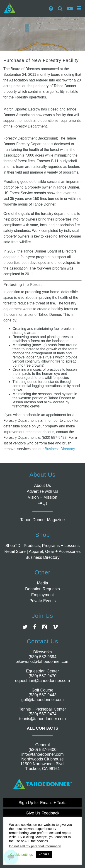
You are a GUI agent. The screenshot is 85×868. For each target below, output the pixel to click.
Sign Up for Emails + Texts (42, 803)
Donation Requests (42, 589)
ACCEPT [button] (44, 854)
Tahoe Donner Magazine (42, 520)
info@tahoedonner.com (42, 754)
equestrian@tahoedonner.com (42, 681)
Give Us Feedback (42, 813)
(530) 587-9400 (42, 750)
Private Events (42, 601)
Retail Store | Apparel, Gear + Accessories (42, 552)
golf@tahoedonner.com (42, 700)
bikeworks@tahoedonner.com (42, 662)
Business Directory (60, 449)
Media (42, 583)
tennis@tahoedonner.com (42, 719)
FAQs (42, 503)
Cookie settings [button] (22, 855)
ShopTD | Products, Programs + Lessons (42, 546)
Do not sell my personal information (35, 846)
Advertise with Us (42, 491)
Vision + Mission (42, 497)
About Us (42, 485)
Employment (42, 595)
